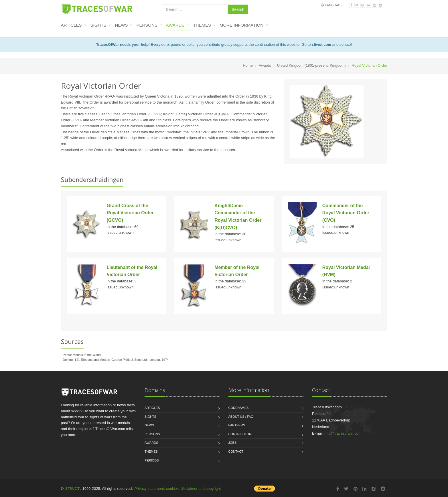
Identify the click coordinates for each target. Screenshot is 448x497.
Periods (152, 460)
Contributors (241, 434)
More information (241, 25)
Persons (147, 25)
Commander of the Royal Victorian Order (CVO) (346, 213)
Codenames (239, 408)
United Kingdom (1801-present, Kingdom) (311, 65)
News (121, 25)
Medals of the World (87, 355)
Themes (202, 25)
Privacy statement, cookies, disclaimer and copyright (177, 489)
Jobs (233, 443)
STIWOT (73, 489)
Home (248, 65)
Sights (98, 25)
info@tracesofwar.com (343, 433)
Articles (71, 25)
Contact (236, 452)
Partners (237, 425)
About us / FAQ (241, 417)
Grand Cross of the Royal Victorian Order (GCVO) (130, 213)
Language (334, 5)
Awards (175, 25)
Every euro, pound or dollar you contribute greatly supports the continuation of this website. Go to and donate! (224, 44)
